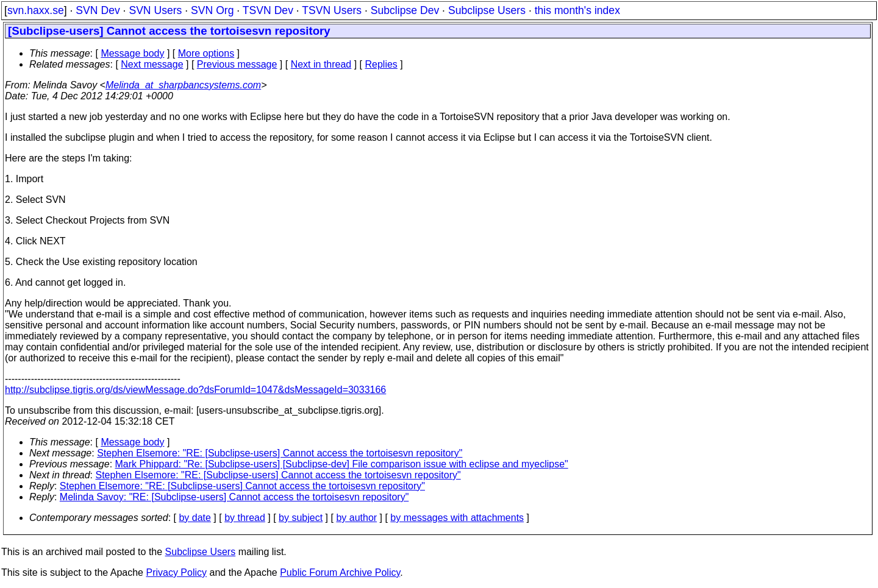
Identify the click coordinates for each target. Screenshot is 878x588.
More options (206, 53)
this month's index (577, 10)
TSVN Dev (268, 10)
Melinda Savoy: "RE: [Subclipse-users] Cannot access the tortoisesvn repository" (234, 497)
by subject (301, 518)
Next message (152, 64)
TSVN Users (332, 10)
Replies (381, 64)
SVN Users (155, 10)
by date (195, 518)
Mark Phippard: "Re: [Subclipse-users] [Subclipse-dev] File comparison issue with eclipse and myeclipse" (342, 464)
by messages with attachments (457, 518)
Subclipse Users (487, 10)
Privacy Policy (176, 572)
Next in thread (321, 64)
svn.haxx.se (36, 10)
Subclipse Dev (405, 10)
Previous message (237, 64)
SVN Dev (98, 10)
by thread (245, 518)
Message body (132, 53)
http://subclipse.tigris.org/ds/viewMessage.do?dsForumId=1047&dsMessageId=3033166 (195, 390)
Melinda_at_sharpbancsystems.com (183, 85)
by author (356, 518)
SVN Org (212, 10)
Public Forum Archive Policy (340, 572)
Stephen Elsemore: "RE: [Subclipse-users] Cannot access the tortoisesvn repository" (280, 453)
